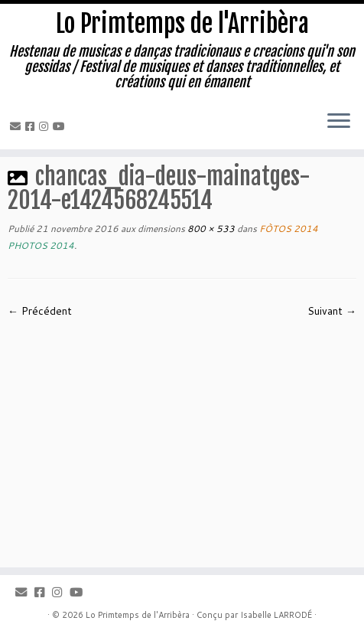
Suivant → (332, 311)
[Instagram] (46, 126)
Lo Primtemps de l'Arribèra (182, 24)
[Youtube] (61, 126)
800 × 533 (210, 229)
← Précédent (40, 311)
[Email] (18, 126)
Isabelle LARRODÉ (276, 615)
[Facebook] (32, 126)
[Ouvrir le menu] (339, 122)
